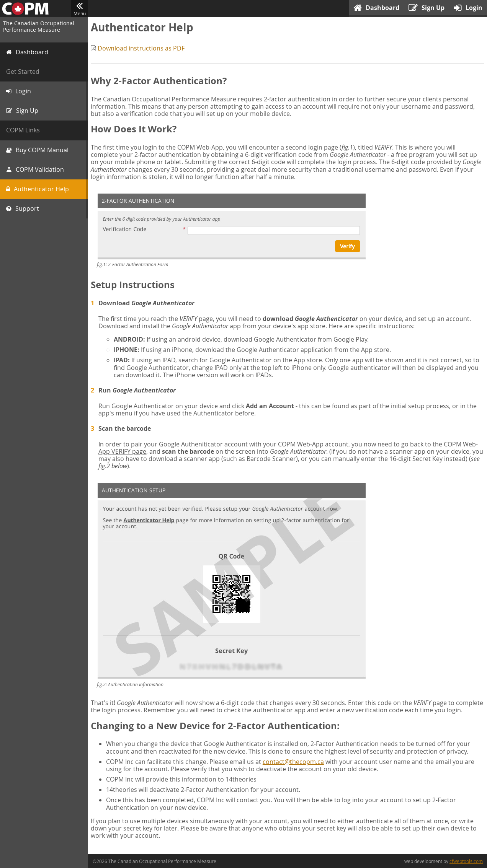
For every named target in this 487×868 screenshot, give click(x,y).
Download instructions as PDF (142, 48)
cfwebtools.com (466, 861)
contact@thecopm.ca (294, 769)
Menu (79, 9)
